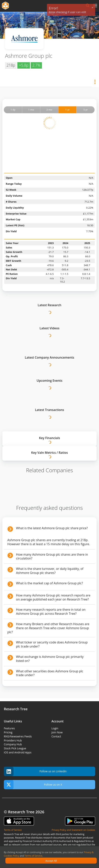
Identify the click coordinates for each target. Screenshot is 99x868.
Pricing (8, 732)
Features (9, 728)
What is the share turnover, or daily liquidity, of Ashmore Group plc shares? (50, 571)
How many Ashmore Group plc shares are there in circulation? (52, 556)
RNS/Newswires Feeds (18, 736)
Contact (56, 736)
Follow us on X (33, 785)
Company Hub (13, 744)
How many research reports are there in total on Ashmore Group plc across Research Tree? (51, 612)
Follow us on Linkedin (35, 771)
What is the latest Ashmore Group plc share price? (52, 528)
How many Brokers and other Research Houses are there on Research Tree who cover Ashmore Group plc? (48, 628)
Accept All (51, 861)
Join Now (57, 732)
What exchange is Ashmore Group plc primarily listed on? (50, 659)
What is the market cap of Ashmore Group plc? (49, 583)
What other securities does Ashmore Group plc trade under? (50, 673)
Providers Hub (13, 740)
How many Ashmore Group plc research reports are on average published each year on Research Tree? (53, 597)
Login (55, 728)
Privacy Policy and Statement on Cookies (73, 830)
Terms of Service (33, 856)
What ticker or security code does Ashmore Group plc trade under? (52, 644)
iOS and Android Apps (18, 752)
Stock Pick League (15, 748)
